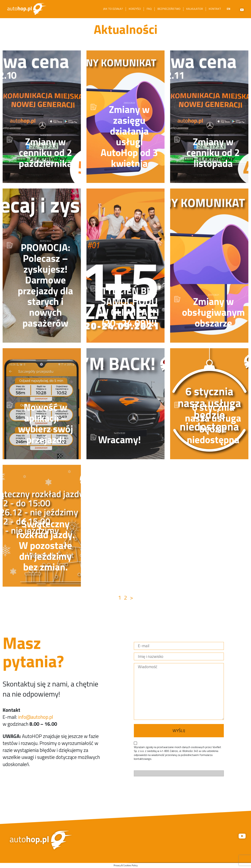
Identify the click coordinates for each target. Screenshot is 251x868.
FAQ (149, 9)
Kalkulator (195, 9)
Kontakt (215, 9)
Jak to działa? (113, 9)
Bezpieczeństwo (169, 9)
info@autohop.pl (36, 717)
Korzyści (135, 9)
